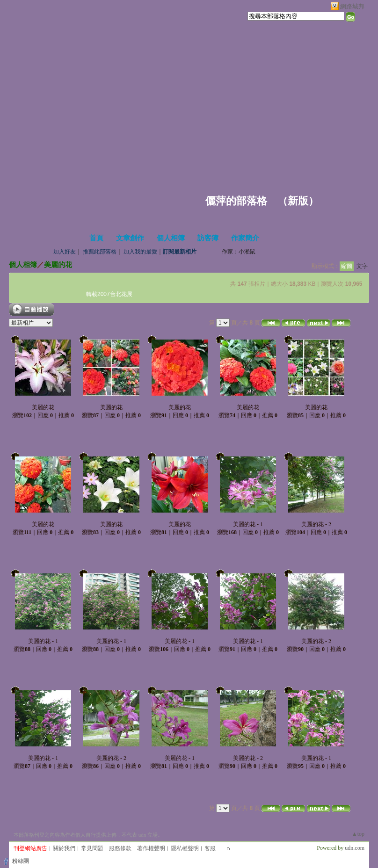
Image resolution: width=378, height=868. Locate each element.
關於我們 (64, 848)
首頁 (96, 238)
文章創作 (130, 238)
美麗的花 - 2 (316, 524)
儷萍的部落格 (236, 201)
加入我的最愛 (140, 252)
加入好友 (65, 252)
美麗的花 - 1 (248, 524)
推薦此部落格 (100, 252)
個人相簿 (171, 238)
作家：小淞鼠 (239, 252)
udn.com (355, 848)
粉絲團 (21, 861)
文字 (362, 266)
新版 (298, 201)
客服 (210, 848)
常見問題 (92, 848)
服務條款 (120, 848)
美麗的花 (58, 264)
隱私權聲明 (185, 848)
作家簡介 (245, 238)
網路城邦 (352, 6)
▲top (358, 834)
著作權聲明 (151, 848)
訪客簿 (208, 238)
